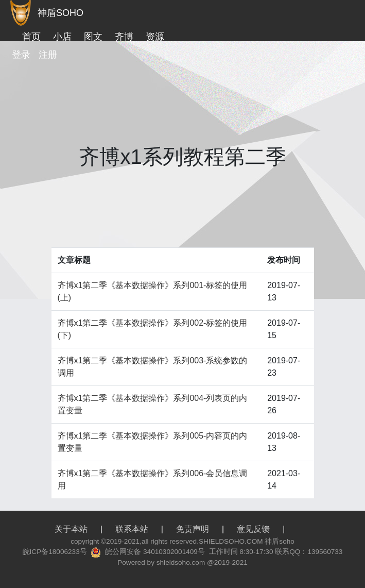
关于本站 (71, 529)
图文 (93, 37)
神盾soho (279, 541)
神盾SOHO (60, 13)
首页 (31, 37)
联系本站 (132, 529)
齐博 (124, 37)
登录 (21, 55)
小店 (62, 37)
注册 (48, 55)
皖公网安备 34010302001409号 (155, 552)
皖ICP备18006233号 (55, 552)
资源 (155, 37)
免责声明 (193, 529)
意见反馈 (253, 529)
